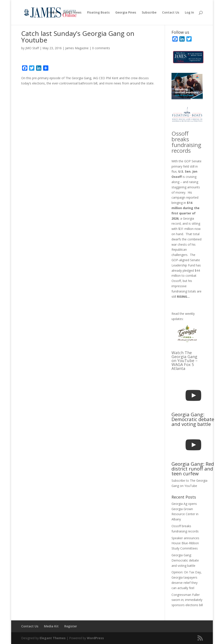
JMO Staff (32, 48)
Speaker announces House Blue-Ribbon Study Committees (185, 543)
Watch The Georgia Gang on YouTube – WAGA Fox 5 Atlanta (185, 360)
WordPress (95, 638)
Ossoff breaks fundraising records (186, 142)
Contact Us (171, 13)
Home (53, 13)
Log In (189, 13)
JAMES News (72, 13)
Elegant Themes (53, 638)
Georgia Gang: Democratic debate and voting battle (185, 560)
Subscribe (149, 13)
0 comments (101, 48)
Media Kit (51, 626)
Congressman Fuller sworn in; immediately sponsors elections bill (187, 600)
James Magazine (77, 48)
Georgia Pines (126, 13)
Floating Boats (98, 13)
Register (71, 626)
